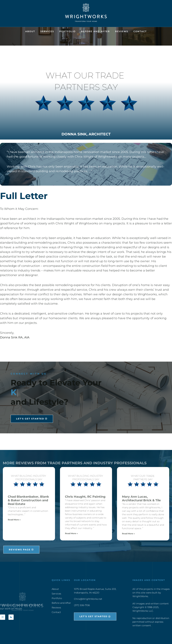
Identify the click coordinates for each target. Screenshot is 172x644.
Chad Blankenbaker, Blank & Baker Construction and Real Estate (28, 500)
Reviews (122, 31)
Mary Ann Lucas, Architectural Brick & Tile (141, 498)
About (30, 31)
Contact (140, 31)
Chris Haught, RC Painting (85, 497)
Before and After (95, 31)
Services (47, 31)
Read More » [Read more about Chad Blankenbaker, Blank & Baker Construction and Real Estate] (14, 520)
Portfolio (67, 31)
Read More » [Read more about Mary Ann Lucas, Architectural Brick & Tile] (128, 534)
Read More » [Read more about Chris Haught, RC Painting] (71, 533)
